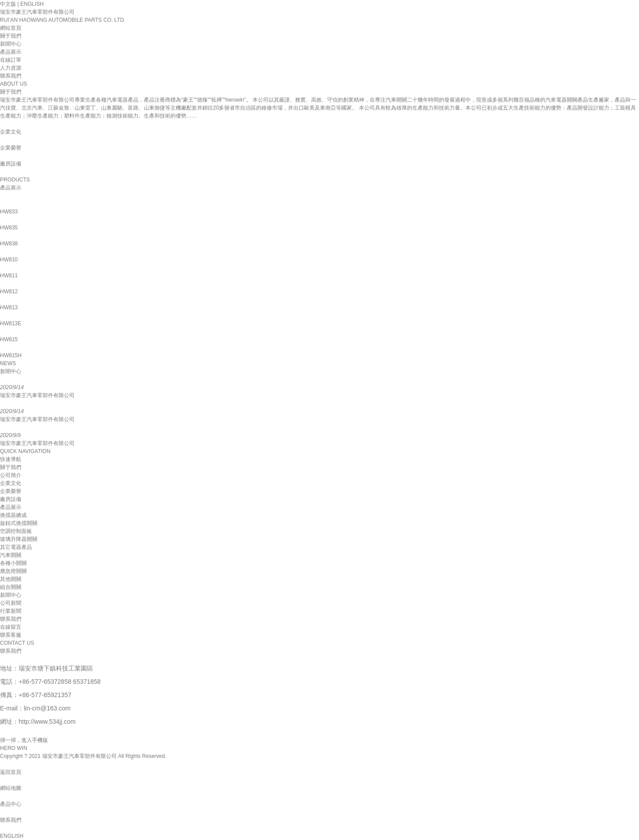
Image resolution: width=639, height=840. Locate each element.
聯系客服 (11, 635)
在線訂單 (11, 60)
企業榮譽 (11, 491)
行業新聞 (11, 611)
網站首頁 (11, 28)
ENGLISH (32, 4)
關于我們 (11, 36)
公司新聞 (11, 603)
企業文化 (11, 483)
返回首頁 (11, 772)
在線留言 (11, 627)
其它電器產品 (16, 547)
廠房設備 (11, 499)
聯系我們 (11, 76)
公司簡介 (11, 475)
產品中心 (11, 804)
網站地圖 (11, 788)
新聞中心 (11, 44)
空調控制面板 (16, 531)
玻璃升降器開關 (19, 539)
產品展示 (11, 52)
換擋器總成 (13, 515)
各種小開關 (13, 563)
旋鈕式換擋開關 (19, 523)
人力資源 (11, 68)
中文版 (8, 4)
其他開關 (11, 579)
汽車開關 (11, 555)
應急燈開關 (13, 571)
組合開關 (11, 587)
